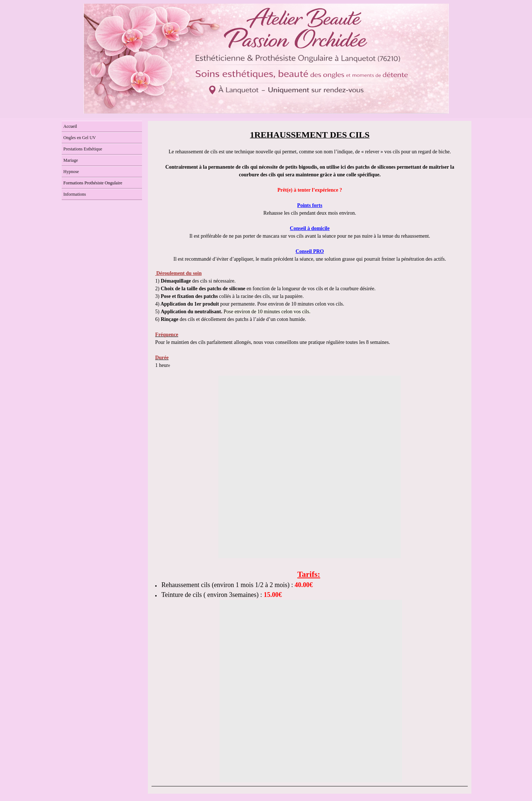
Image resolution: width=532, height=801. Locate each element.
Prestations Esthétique (83, 149)
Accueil (70, 126)
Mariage (71, 160)
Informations (75, 194)
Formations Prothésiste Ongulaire (93, 183)
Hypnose (71, 172)
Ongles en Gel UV (80, 138)
